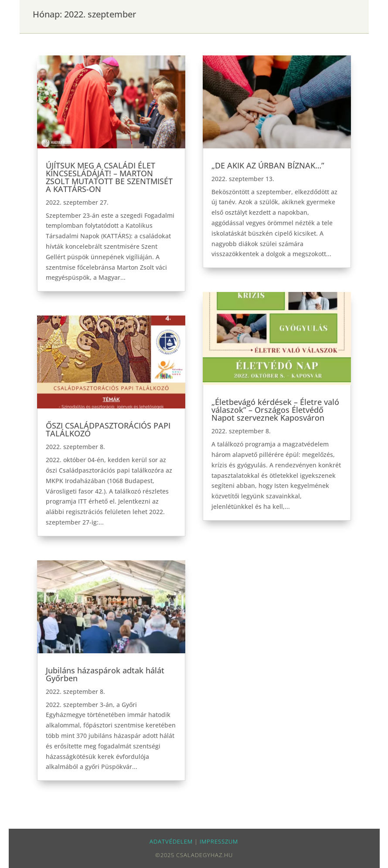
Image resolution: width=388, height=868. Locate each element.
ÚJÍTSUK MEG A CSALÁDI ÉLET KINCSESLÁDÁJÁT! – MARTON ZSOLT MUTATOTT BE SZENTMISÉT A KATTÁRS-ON (109, 177)
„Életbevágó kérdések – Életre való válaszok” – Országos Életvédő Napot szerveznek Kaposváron (275, 410)
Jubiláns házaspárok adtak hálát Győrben (105, 674)
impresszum (219, 841)
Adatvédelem (171, 841)
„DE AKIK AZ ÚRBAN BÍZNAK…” (268, 165)
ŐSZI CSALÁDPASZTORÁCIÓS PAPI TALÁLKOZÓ (108, 429)
